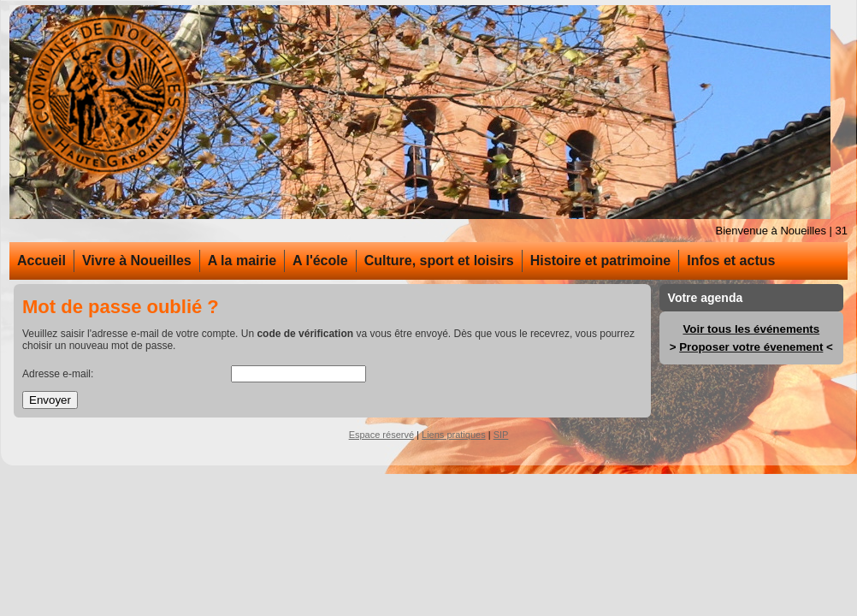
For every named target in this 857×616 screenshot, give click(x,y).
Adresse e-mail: (58, 374)
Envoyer (50, 400)
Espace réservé (381, 435)
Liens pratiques (454, 435)
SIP (501, 435)
